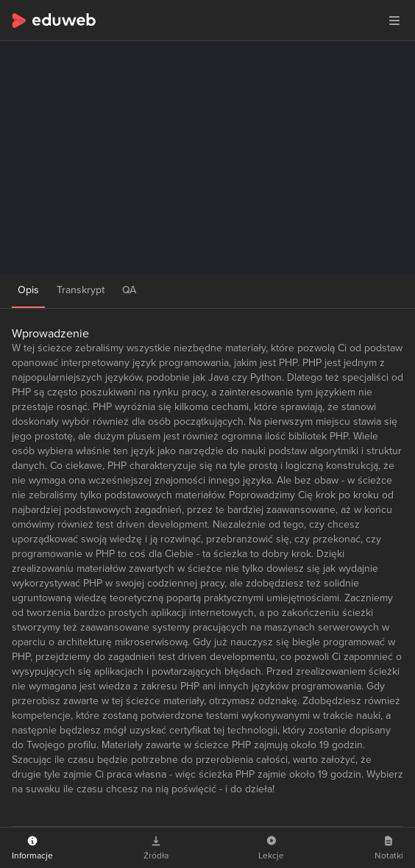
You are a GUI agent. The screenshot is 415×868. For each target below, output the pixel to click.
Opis (28, 290)
